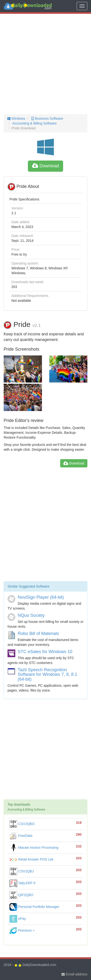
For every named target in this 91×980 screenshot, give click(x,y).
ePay (18, 919)
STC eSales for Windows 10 (45, 652)
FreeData (21, 836)
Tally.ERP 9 (22, 883)
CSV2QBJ (22, 871)
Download (45, 166)
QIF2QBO (21, 895)
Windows (16, 118)
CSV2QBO (22, 824)
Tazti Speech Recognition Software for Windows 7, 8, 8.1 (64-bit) (47, 675)
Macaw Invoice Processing (34, 847)
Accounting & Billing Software (34, 123)
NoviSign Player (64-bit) (41, 597)
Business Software (47, 118)
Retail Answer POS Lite (31, 859)
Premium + (22, 930)
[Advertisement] (45, 64)
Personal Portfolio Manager (34, 907)
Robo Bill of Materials (38, 634)
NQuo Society (31, 615)
